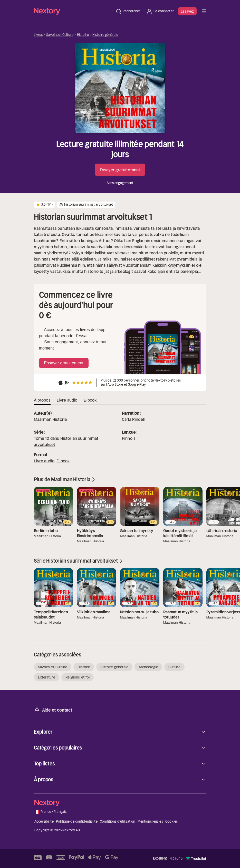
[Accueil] (73, 11)
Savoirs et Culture (60, 35)
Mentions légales (150, 821)
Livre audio (44, 461)
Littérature (47, 677)
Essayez (187, 11)
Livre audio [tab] (67, 400)
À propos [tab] (42, 400)
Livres (38, 35)
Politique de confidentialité (77, 821)
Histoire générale (105, 35)
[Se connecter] (160, 11)
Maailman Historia (50, 419)
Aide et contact (53, 710)
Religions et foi (78, 677)
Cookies (171, 821)
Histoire (83, 35)
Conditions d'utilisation (117, 821)
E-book (63, 461)
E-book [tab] (90, 400)
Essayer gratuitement (120, 170)
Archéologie (148, 667)
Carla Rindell (133, 419)
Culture (174, 667)
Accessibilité (44, 821)
